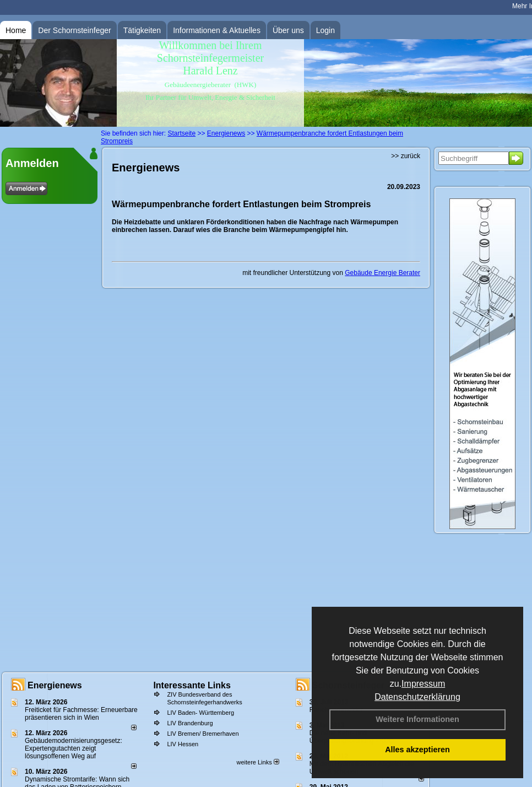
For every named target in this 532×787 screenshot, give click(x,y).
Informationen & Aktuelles (217, 30)
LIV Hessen (183, 744)
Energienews (55, 685)
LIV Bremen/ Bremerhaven (203, 734)
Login (325, 30)
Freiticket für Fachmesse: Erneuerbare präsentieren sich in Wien (81, 714)
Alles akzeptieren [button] (417, 750)
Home (16, 30)
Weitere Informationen (417, 719)
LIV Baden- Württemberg (200, 713)
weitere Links (257, 762)
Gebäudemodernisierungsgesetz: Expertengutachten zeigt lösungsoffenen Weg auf (74, 748)
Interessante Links (192, 685)
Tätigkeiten (142, 30)
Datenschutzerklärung (417, 697)
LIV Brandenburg (190, 723)
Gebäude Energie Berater (382, 273)
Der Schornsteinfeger (74, 30)
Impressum (423, 684)
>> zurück (406, 156)
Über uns (288, 30)
